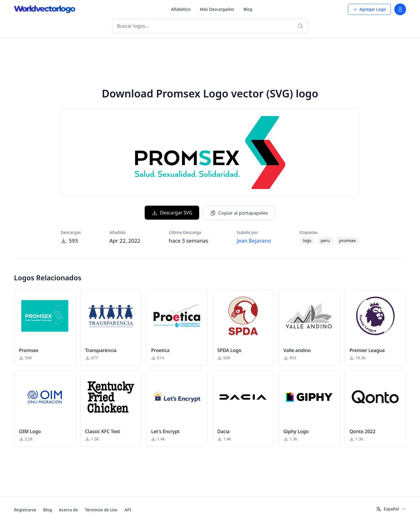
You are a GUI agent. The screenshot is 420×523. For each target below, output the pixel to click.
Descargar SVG (172, 213)
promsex (348, 240)
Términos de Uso (101, 510)
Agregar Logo (369, 9)
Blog (248, 9)
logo (307, 240)
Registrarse (25, 510)
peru (325, 240)
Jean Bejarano (254, 241)
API (128, 510)
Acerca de (68, 510)
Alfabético (181, 9)
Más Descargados (217, 9)
